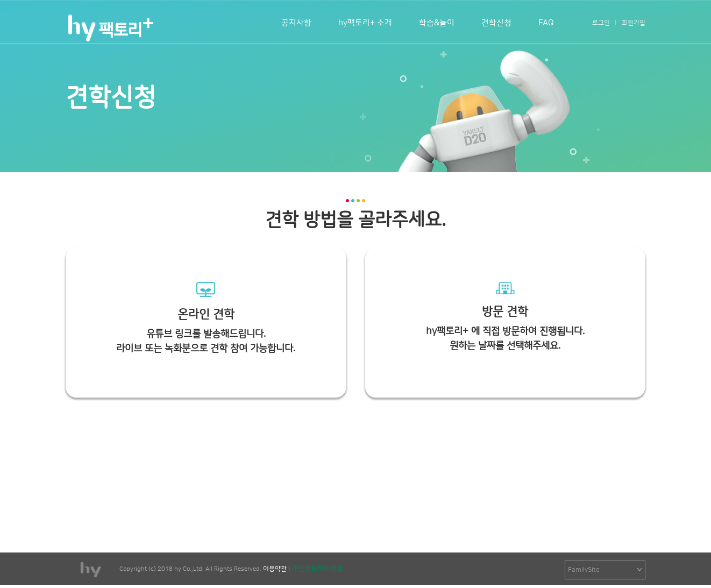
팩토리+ (110, 28)
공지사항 (296, 23)
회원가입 (634, 23)
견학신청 (496, 23)
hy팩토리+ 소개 (365, 23)
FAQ (546, 23)
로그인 (601, 23)
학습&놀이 (437, 23)
